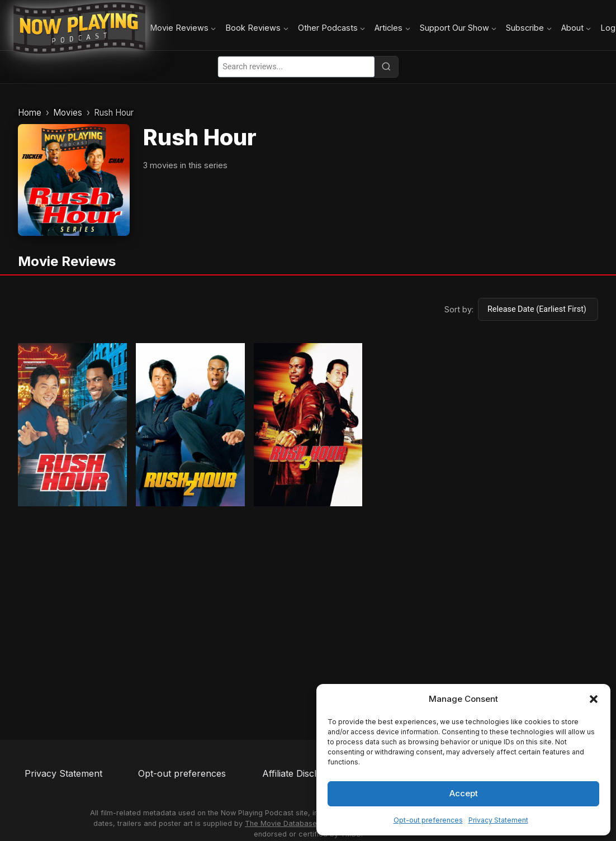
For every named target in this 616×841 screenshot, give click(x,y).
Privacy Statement (498, 820)
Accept (464, 793)
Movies (68, 113)
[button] (594, 699)
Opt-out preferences (428, 820)
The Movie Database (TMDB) (295, 823)
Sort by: (459, 309)
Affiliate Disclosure (302, 773)
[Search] (386, 66)
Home (30, 113)
